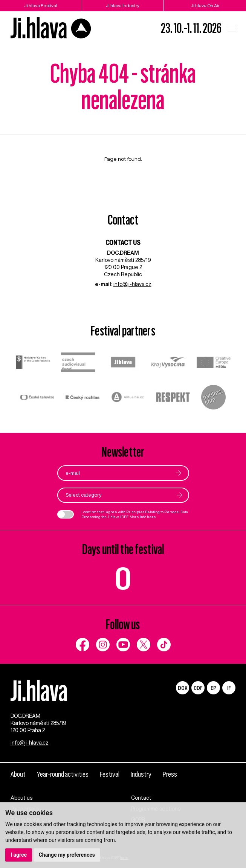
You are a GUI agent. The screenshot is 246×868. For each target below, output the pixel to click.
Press (170, 774)
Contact (141, 798)
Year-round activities (63, 774)
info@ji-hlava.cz (132, 284)
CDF (198, 688)
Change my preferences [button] (67, 855)
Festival (110, 774)
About (18, 774)
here (151, 517)
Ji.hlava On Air (205, 5)
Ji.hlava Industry (123, 5)
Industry (141, 774)
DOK (183, 688)
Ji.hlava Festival (41, 5)
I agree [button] (19, 855)
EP (213, 688)
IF (229, 688)
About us (21, 798)
